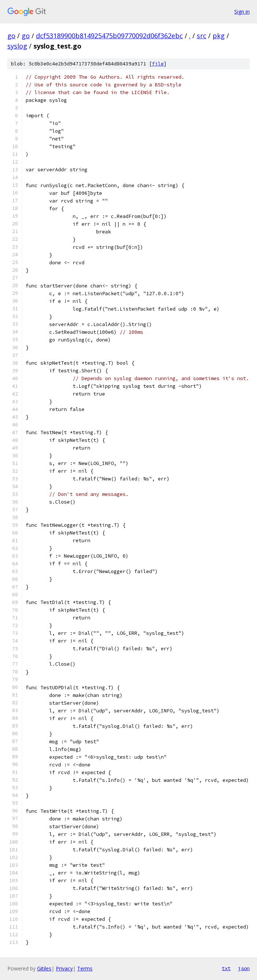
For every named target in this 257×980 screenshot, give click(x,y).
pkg (219, 36)
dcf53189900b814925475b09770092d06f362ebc (109, 36)
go (11, 36)
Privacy (64, 968)
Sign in (242, 12)
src (202, 36)
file (158, 64)
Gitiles (44, 968)
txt (226, 968)
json (244, 968)
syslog (17, 46)
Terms (85, 968)
